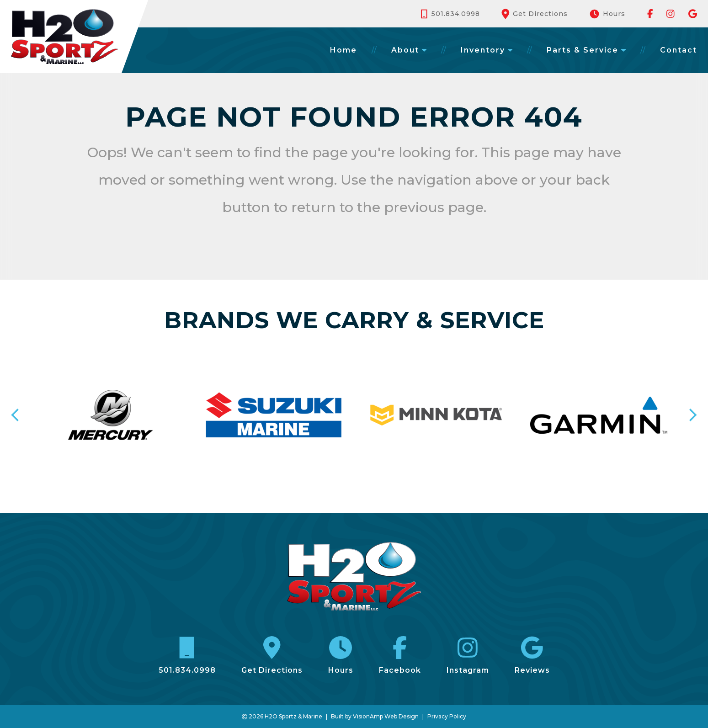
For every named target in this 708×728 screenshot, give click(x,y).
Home (343, 50)
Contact (679, 50)
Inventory (487, 50)
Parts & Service (586, 50)
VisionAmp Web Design (386, 716)
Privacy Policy (447, 716)
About (409, 50)
